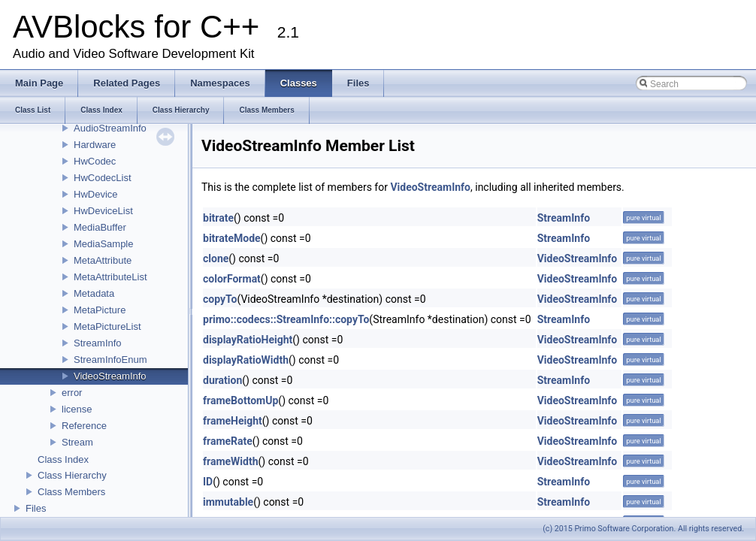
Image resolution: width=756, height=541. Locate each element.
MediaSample (104, 244)
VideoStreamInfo (110, 376)
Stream (77, 442)
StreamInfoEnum (110, 360)
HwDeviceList (103, 211)
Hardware (95, 145)
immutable (228, 502)
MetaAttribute (103, 260)
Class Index (63, 459)
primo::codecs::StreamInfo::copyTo (286, 319)
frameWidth (231, 461)
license (77, 409)
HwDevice (96, 194)
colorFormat (232, 279)
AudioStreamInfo (110, 128)
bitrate (218, 218)
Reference (84, 426)
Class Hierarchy (72, 475)
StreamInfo (98, 343)
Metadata (94, 293)
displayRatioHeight (248, 340)
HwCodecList (103, 178)
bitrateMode (232, 238)
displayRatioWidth (246, 360)
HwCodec (95, 161)
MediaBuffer (100, 227)
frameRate (228, 441)
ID (208, 482)
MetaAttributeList (110, 277)
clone (216, 258)
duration (222, 380)
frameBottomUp (240, 400)
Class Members (71, 492)
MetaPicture (100, 310)
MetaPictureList (107, 326)
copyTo (220, 299)
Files (36, 508)
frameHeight (233, 421)
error (72, 393)
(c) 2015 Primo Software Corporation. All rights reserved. (643, 529)
